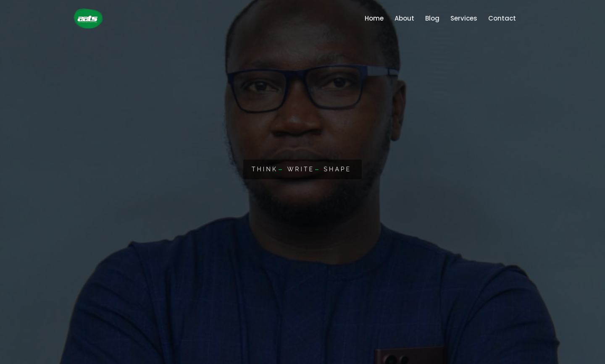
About (401, 18)
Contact (499, 18)
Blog (429, 18)
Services (461, 18)
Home (373, 15)
